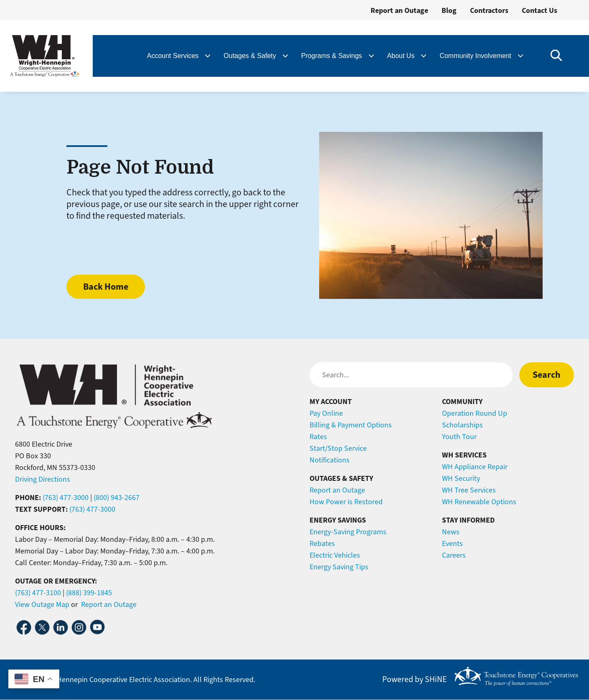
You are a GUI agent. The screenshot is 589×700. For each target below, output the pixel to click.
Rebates (322, 543)
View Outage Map (42, 604)
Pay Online (326, 413)
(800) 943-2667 (117, 498)
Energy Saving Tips (339, 567)
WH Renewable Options (479, 502)
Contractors (489, 10)
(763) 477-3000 (66, 498)
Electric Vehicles (335, 555)
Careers (454, 555)
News (451, 532)
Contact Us (539, 10)
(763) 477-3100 (38, 593)
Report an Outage (399, 10)
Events (452, 543)
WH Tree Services (469, 490)
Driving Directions (43, 479)
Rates (318, 437)
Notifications (330, 460)
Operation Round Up (475, 413)
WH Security (461, 478)
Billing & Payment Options (351, 425)
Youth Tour (459, 437)
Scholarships (462, 425)
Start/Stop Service (338, 448)
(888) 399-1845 (89, 593)
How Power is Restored (346, 502)
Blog (449, 10)
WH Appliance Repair (475, 467)
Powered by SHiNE (415, 680)
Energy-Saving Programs (348, 532)
